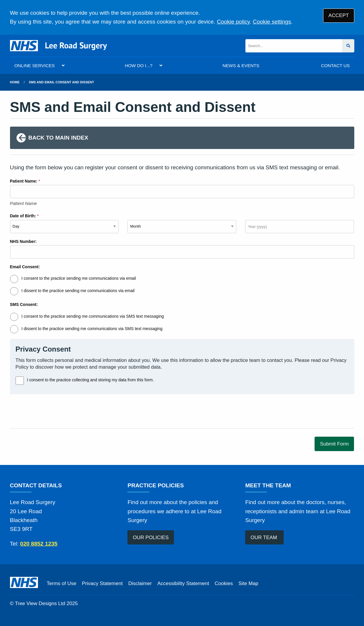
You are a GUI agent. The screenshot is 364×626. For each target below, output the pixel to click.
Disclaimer (140, 583)
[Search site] (348, 46)
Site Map (248, 583)
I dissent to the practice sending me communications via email (78, 291)
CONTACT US (335, 66)
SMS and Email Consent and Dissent (61, 82)
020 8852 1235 (39, 544)
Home (15, 82)
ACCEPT (339, 15)
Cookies (224, 583)
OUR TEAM (265, 538)
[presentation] (55, 411)
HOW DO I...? (139, 66)
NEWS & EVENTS (241, 66)
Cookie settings (272, 22)
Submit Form (335, 444)
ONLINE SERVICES (35, 66)
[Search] (294, 46)
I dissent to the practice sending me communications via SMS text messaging (92, 329)
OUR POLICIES (151, 538)
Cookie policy (233, 22)
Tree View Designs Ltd (40, 603)
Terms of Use (62, 583)
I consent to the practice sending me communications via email (79, 278)
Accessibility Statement (183, 583)
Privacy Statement (102, 583)
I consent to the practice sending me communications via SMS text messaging (93, 316)
